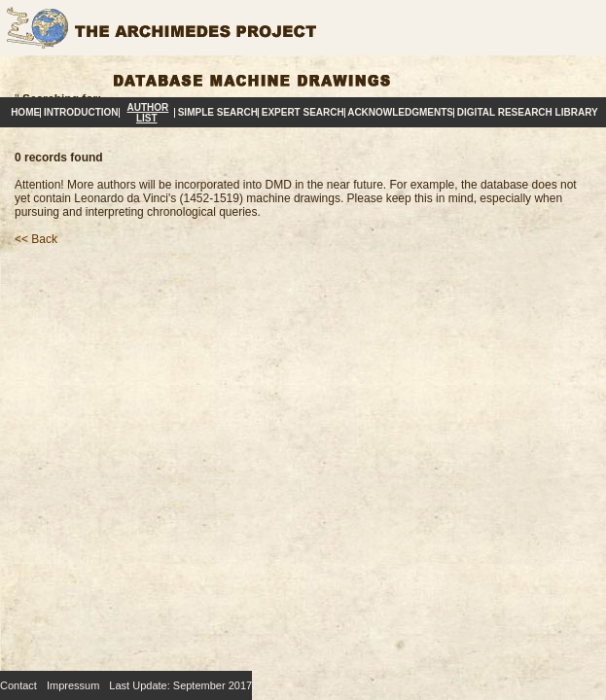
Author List (148, 113)
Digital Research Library (528, 112)
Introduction (81, 112)
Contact (18, 685)
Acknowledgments (400, 112)
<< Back (36, 239)
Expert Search (303, 112)
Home (25, 112)
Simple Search (218, 112)
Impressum (73, 685)
